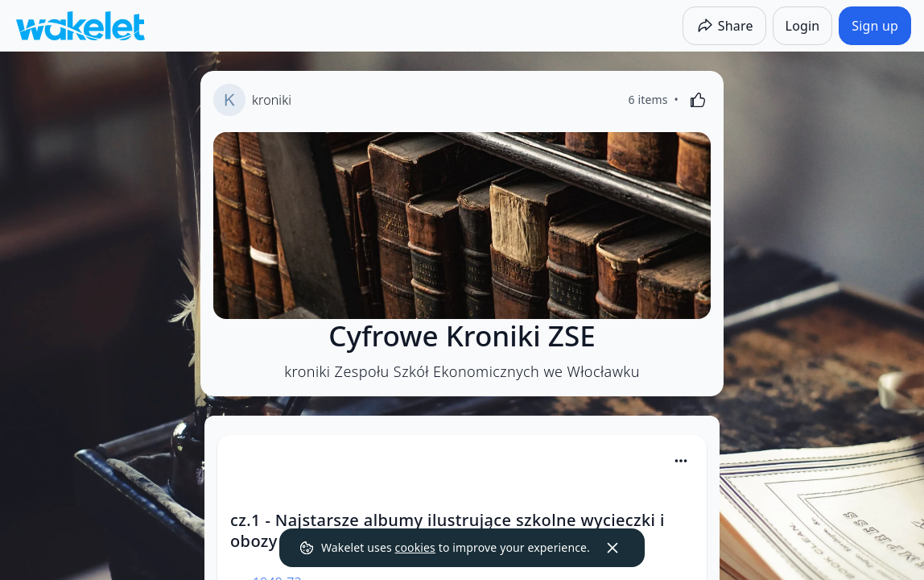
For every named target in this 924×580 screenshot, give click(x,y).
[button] (681, 462)
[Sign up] (875, 26)
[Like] (698, 100)
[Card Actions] (681, 461)
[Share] (724, 26)
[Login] (803, 26)
